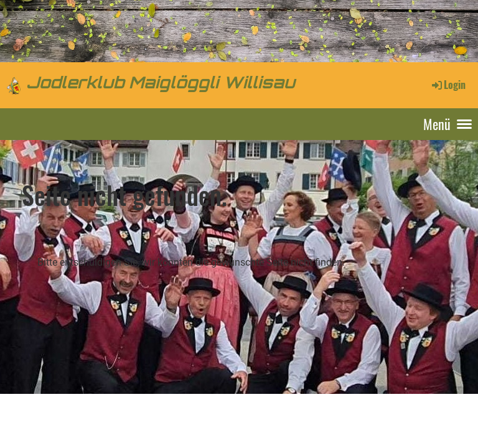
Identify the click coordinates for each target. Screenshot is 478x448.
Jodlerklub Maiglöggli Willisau (161, 84)
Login (448, 85)
